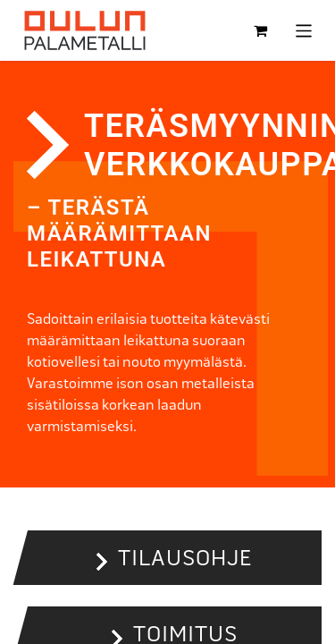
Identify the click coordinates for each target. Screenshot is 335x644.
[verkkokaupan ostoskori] (261, 30)
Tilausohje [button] (185, 558)
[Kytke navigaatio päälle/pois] (304, 30)
